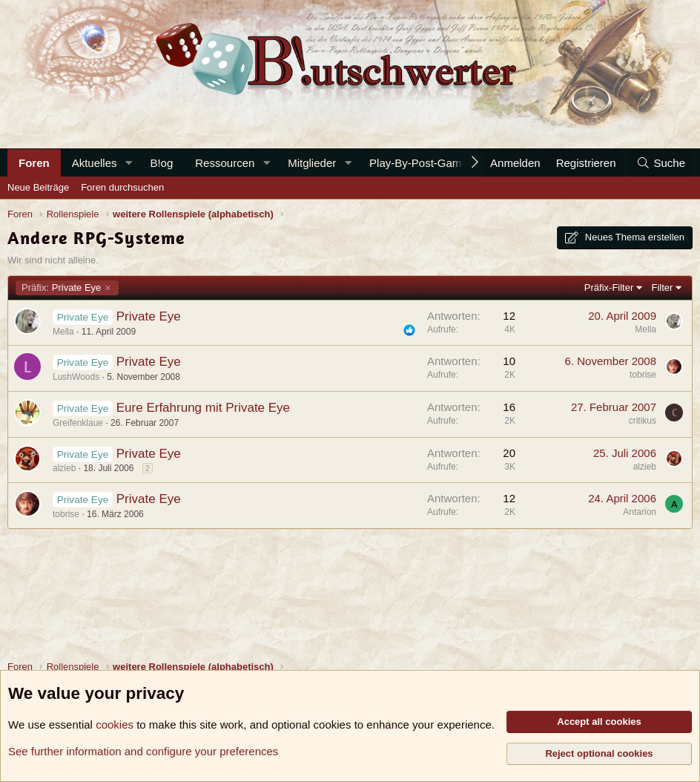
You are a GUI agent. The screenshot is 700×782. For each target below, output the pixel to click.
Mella (63, 332)
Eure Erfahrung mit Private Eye (203, 408)
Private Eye (61, 288)
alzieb (64, 468)
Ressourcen (225, 163)
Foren (34, 163)
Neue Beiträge (38, 187)
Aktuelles (95, 163)
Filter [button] (663, 287)
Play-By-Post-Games (421, 163)
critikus (643, 421)
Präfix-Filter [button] (609, 287)
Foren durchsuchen (122, 187)
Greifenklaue (78, 423)
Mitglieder (312, 163)
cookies (115, 724)
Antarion (640, 512)
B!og (161, 163)
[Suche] (661, 163)
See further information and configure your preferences (143, 751)
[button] (128, 163)
